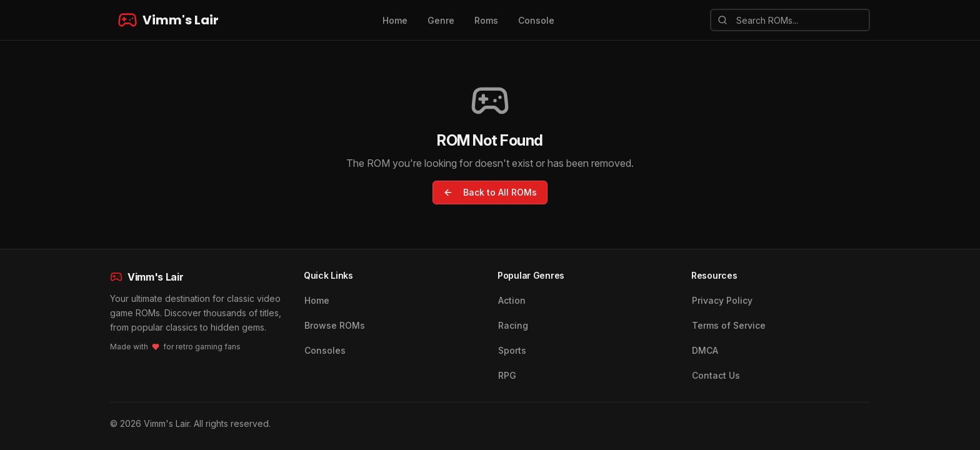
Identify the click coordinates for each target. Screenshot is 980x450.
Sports (512, 350)
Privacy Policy (722, 300)
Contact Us (716, 375)
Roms (486, 20)
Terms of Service (729, 325)
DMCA (705, 350)
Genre (441, 20)
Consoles (325, 350)
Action (512, 300)
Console (536, 20)
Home (395, 20)
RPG (507, 375)
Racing (513, 325)
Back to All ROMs (490, 192)
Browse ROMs (335, 325)
